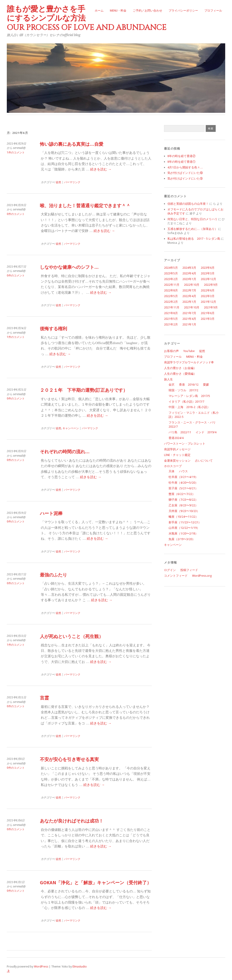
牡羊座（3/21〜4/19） (183, 477)
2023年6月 (208, 268)
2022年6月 (208, 290)
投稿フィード (189, 570)
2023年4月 (189, 273)
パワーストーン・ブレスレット (185, 444)
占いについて (204, 461)
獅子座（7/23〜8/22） (183, 500)
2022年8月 (171, 290)
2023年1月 (189, 279)
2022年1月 (189, 302)
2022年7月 (189, 290)
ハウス (183, 471)
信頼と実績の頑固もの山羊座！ (188, 204)
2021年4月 (189, 319)
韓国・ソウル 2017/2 (183, 390)
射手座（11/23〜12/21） (185, 522)
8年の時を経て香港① (181, 162)
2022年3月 (208, 296)
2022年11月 (172, 285)
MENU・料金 (118, 11)
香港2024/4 (176, 438)
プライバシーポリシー (183, 11)
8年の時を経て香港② (181, 156)
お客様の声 (171, 351)
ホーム (99, 11)
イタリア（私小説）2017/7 (186, 402)
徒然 (202, 351)
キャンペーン (173, 545)
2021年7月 (189, 313)
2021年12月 (208, 302)
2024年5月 (171, 268)
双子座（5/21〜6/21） (183, 488)
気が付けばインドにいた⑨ (185, 179)
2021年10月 (192, 307)
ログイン (170, 570)
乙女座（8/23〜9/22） (183, 505)
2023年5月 (171, 273)
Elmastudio (80, 966)
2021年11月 (172, 307)
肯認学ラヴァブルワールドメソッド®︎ (189, 362)
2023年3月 (208, 273)
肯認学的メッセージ (177, 449)
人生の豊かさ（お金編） (180, 368)
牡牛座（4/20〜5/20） (183, 483)
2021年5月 (171, 319)
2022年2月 (171, 302)
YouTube (189, 351)
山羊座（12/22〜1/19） (184, 528)
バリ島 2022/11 (180, 432)
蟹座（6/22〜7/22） (182, 494)
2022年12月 (208, 279)
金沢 (172, 385)
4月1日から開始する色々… (185, 167)
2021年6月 (208, 313)
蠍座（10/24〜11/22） (183, 517)
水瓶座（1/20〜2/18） (183, 533)
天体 (172, 471)
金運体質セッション (177, 461)
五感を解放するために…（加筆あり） (192, 229)
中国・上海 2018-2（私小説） (189, 407)
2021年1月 (189, 324)
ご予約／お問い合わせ (147, 11)
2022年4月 (189, 296)
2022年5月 (171, 296)
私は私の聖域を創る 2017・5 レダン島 (194, 239)
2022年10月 (192, 285)
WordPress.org (202, 576)
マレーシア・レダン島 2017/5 (189, 396)
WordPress (41, 966)
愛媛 (206, 385)
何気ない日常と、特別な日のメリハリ (192, 219)
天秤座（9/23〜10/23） (184, 511)
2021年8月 (171, 313)
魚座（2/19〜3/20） (182, 539)
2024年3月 (189, 268)
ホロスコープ (173, 466)
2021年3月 (208, 319)
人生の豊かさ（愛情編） (180, 374)
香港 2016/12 (189, 385)
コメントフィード (176, 576)
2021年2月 (171, 324)
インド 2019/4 (206, 432)
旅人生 (168, 379)
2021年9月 (211, 307)
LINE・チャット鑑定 (177, 455)
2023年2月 (171, 279)
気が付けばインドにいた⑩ (185, 173)
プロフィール (213, 11)
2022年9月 (211, 285)
